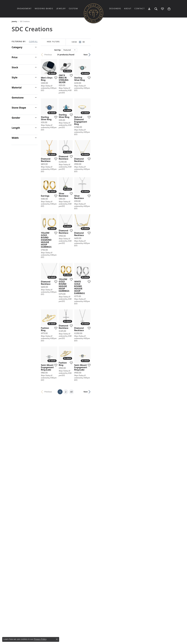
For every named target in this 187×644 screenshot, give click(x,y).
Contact (140, 9)
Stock (15, 67)
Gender (16, 118)
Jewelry (61, 9)
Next (170, 55)
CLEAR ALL (33, 42)
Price (15, 57)
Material (17, 88)
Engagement (24, 9)
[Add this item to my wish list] (82, 105)
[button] (149, 9)
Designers (115, 9)
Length (16, 128)
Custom (73, 9)
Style (15, 77)
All (114, 529)
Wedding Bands (44, 9)
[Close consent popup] (57, 639)
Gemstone (18, 98)
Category (17, 47)
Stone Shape (19, 108)
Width (15, 138)
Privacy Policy (40, 639)
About (128, 9)
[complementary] (180, 637)
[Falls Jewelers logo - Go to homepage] (93, 13)
